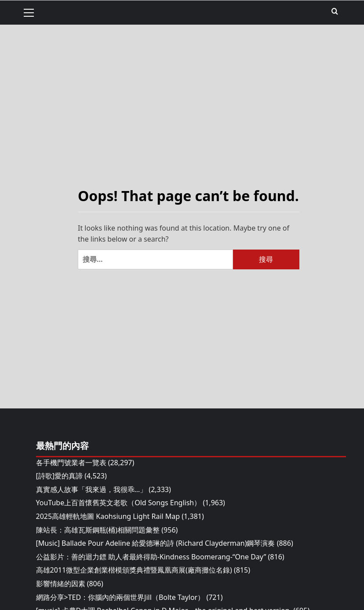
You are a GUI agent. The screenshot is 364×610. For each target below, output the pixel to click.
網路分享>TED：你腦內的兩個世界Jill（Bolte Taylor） (120, 597)
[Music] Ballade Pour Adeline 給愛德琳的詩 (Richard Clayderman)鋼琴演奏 (156, 543)
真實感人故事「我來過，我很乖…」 (92, 489)
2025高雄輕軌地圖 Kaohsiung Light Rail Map (108, 516)
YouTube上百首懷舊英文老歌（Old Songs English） (119, 503)
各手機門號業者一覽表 (71, 463)
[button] (33, 11)
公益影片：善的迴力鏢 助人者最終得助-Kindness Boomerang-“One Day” (151, 557)
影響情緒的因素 (61, 584)
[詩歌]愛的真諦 (60, 476)
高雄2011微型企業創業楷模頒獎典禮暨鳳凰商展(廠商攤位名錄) (134, 570)
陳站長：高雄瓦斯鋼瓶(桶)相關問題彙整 (98, 530)
